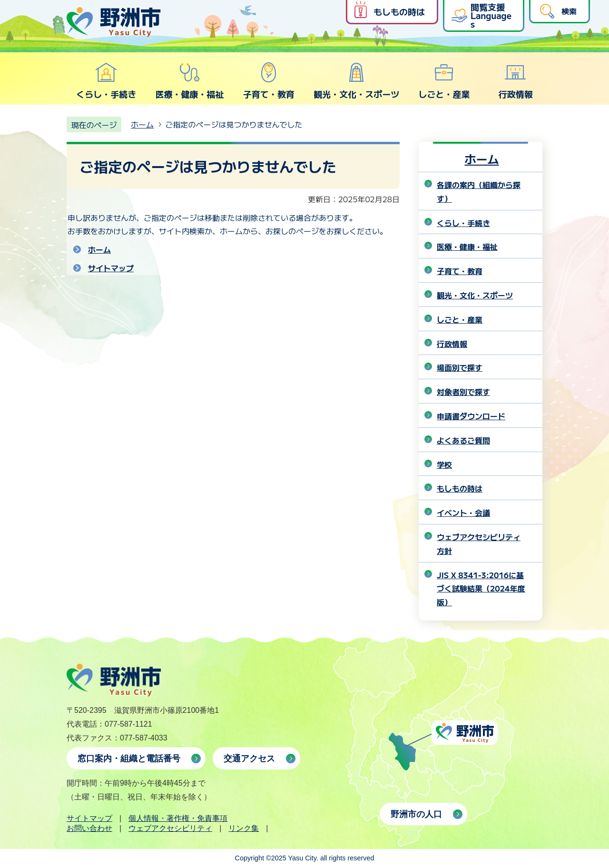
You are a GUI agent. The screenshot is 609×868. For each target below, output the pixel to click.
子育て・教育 (269, 81)
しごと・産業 (444, 81)
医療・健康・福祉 (189, 81)
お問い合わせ (89, 828)
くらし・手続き (106, 81)
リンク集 (244, 828)
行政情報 (516, 81)
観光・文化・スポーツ (356, 81)
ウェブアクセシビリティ (170, 828)
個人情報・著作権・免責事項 (178, 818)
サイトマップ (111, 268)
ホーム (142, 124)
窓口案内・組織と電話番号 (129, 759)
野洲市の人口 (416, 814)
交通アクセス (249, 759)
